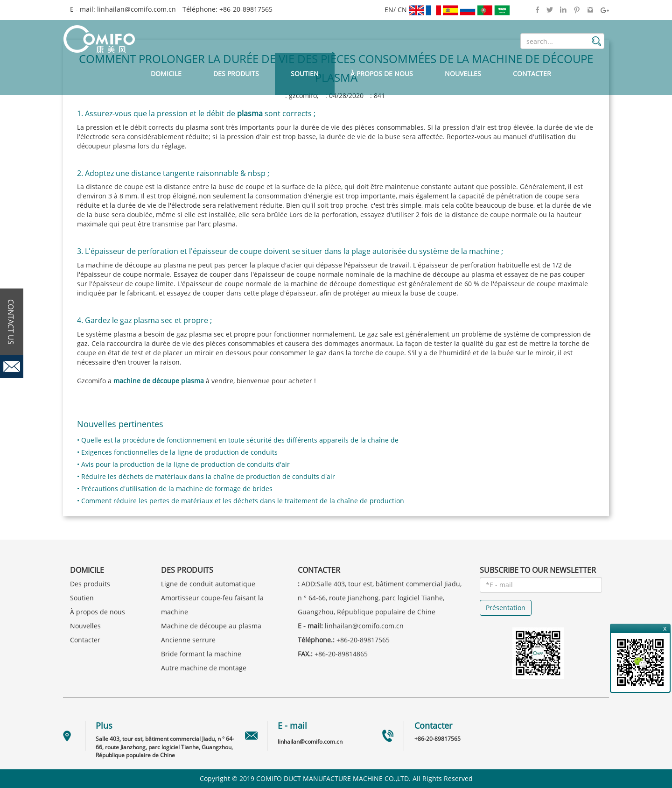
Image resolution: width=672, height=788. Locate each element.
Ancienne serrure (188, 640)
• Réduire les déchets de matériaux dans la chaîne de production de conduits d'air (206, 476)
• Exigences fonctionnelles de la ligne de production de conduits (177, 452)
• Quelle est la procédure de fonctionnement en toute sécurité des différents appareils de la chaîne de (238, 440)
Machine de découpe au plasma (211, 626)
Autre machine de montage (204, 668)
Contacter (532, 74)
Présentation (506, 608)
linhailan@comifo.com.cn (136, 9)
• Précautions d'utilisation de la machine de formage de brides (175, 489)
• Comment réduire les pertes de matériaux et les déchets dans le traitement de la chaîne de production (241, 501)
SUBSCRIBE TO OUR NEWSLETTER (538, 570)
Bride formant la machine (201, 654)
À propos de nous (382, 74)
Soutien (305, 74)
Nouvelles (463, 74)
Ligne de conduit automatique (208, 584)
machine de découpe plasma (159, 381)
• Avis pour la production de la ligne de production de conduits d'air (183, 464)
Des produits (236, 74)
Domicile (166, 74)
